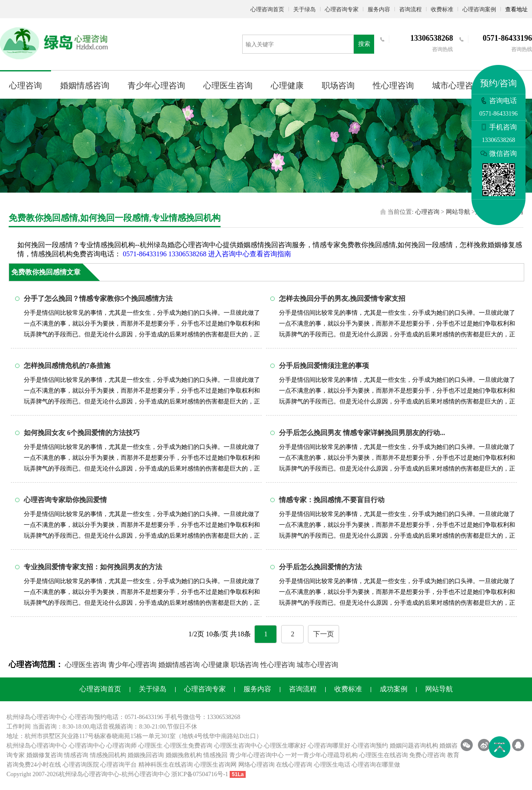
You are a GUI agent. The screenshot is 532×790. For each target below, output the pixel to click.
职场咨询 (338, 85)
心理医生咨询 (228, 85)
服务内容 (379, 9)
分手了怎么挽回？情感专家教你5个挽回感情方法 (98, 298)
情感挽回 (215, 755)
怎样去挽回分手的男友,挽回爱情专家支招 (342, 298)
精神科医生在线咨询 (166, 765)
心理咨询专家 (342, 9)
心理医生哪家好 (285, 746)
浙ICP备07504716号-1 (200, 774)
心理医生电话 (332, 765)
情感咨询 (76, 755)
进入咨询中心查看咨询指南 (250, 254)
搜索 (364, 44)
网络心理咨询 (256, 765)
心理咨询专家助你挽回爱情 (65, 500)
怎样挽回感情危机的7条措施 (67, 366)
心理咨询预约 (370, 746)
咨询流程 (410, 9)
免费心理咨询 (427, 755)
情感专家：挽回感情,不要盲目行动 (332, 500)
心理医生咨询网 (215, 765)
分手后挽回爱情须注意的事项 (324, 366)
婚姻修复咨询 (45, 755)
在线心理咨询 (294, 765)
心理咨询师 (122, 746)
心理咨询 (26, 85)
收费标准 (442, 9)
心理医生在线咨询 (384, 755)
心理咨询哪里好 (329, 746)
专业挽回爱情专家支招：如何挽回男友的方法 (93, 567)
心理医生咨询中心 (238, 746)
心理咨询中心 (87, 746)
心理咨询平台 (119, 765)
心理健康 (287, 85)
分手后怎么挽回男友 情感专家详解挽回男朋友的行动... (362, 433)
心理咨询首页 (267, 9)
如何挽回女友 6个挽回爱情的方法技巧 (82, 433)
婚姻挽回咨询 (146, 755)
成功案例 (394, 689)
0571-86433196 (145, 254)
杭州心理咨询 (140, 774)
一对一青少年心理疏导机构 (321, 755)
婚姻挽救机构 (184, 755)
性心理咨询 (393, 85)
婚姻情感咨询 (85, 85)
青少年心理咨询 (156, 85)
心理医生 (151, 746)
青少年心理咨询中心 (256, 755)
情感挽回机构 (108, 755)
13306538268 (187, 254)
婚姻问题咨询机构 (414, 746)
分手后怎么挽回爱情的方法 (320, 567)
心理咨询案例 (479, 9)
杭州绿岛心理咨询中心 (37, 746)
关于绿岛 (304, 9)
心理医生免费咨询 (188, 746)
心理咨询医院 (81, 765)
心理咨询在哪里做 (376, 765)
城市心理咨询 (457, 85)
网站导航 (458, 212)
